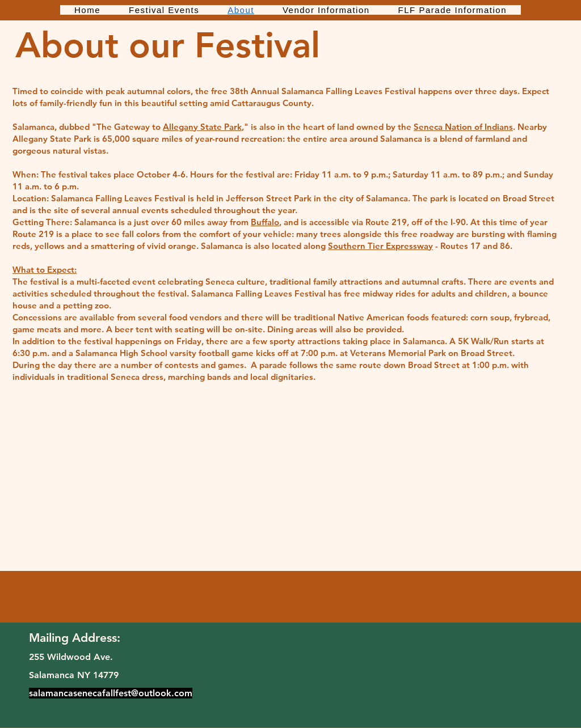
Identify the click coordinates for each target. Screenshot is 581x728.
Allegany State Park (202, 127)
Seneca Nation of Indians (463, 127)
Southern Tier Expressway (380, 246)
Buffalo (265, 222)
